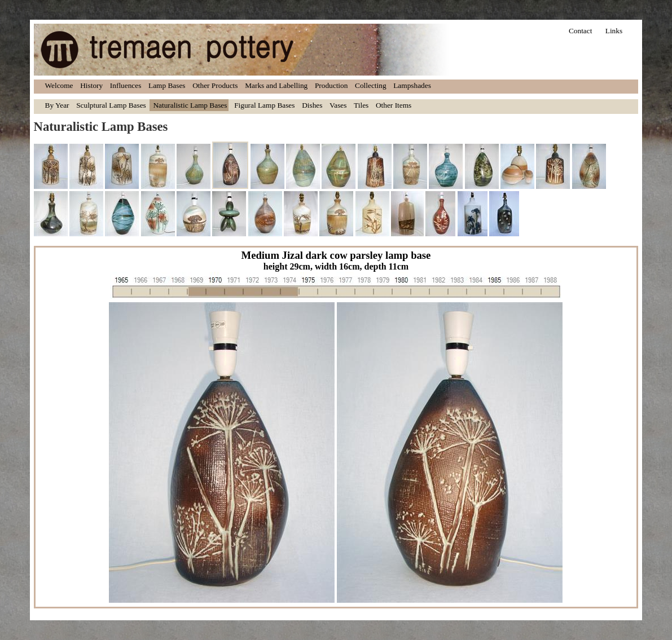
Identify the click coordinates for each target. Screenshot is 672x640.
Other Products (215, 85)
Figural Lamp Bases (264, 105)
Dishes (312, 105)
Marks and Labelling (276, 85)
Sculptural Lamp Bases (111, 105)
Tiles (361, 105)
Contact (580, 31)
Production (331, 85)
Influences (126, 85)
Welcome (59, 85)
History (91, 85)
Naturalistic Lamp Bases (190, 105)
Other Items (394, 105)
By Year (57, 105)
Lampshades (412, 85)
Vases (338, 105)
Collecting (371, 85)
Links (614, 31)
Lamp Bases (167, 85)
